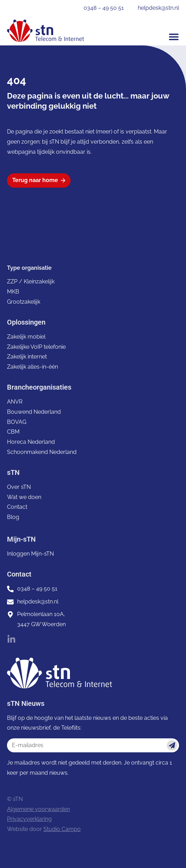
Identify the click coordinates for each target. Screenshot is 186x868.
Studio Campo (62, 829)
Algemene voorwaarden (38, 809)
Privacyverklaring (29, 819)
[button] (174, 37)
